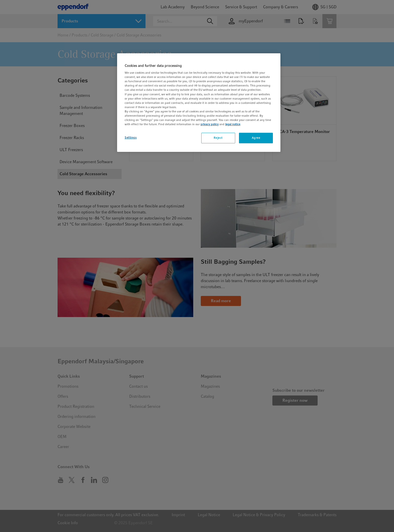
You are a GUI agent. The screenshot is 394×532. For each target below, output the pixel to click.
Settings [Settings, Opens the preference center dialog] (131, 138)
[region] (199, 103)
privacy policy (210, 124)
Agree (256, 138)
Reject (218, 138)
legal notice (233, 124)
